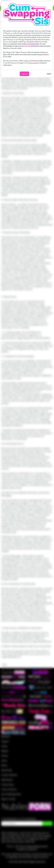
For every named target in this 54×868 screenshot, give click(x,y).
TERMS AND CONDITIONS (30, 44)
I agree (24, 74)
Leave (49, 74)
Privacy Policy (33, 63)
